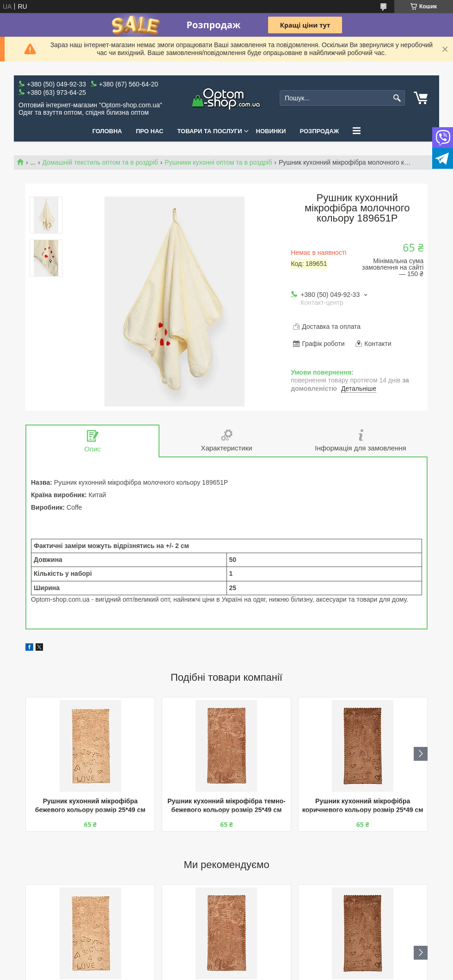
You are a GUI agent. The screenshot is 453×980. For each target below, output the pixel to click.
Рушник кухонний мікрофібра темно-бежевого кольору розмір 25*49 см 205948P (226, 806)
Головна (107, 131)
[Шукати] (397, 98)
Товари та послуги (209, 131)
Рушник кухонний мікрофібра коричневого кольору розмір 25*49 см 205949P (363, 806)
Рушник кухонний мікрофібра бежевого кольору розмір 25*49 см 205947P (90, 806)
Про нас (150, 131)
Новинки (271, 131)
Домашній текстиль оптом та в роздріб (100, 162)
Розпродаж (319, 131)
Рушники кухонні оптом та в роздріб (218, 162)
